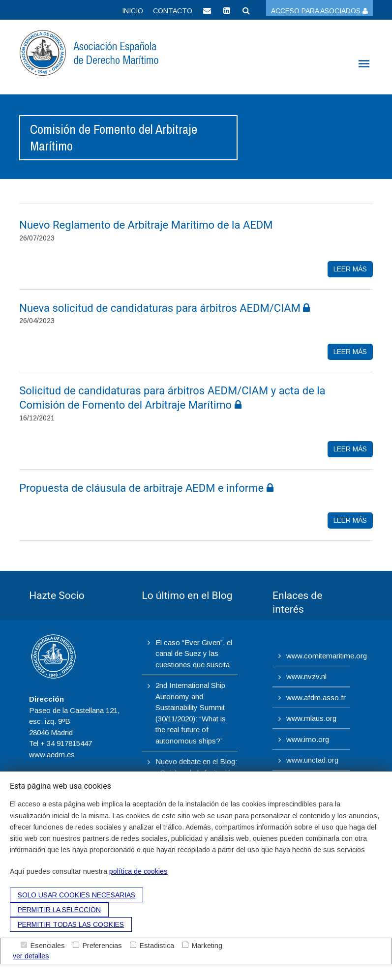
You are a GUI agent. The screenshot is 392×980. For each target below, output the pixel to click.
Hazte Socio (57, 595)
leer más (350, 269)
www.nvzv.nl (306, 676)
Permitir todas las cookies (71, 924)
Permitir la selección (59, 910)
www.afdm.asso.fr (316, 698)
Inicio (133, 11)
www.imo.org (308, 739)
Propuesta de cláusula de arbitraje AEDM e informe (146, 488)
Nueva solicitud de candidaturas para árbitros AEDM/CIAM (165, 308)
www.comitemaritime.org (327, 656)
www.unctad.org (312, 760)
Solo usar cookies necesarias (76, 895)
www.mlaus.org (311, 718)
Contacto (173, 11)
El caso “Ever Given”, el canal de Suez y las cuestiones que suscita (194, 653)
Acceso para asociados (319, 11)
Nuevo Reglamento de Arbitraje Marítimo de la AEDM (147, 225)
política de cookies (138, 871)
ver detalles (31, 956)
